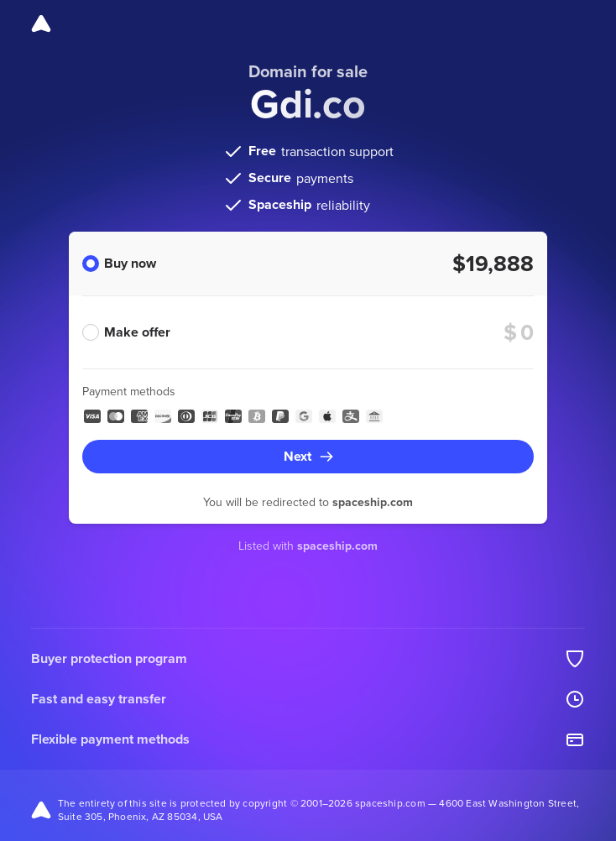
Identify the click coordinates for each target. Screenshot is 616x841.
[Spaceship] (41, 24)
